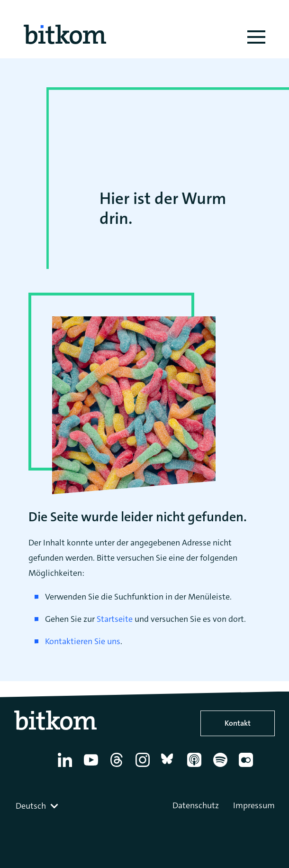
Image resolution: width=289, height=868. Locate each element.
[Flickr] (248, 767)
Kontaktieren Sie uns (83, 641)
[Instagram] (144, 767)
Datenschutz (196, 805)
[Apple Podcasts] (196, 767)
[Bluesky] (170, 767)
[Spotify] (222, 767)
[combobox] (38, 806)
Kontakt (238, 723)
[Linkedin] (67, 767)
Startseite (115, 619)
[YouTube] (93, 767)
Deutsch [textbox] (31, 806)
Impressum (254, 805)
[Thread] (118, 767)
